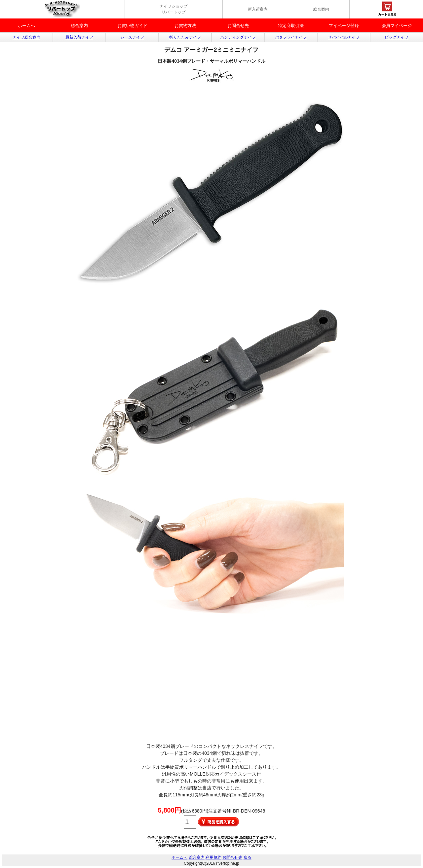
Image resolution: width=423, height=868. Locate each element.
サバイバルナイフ (344, 37)
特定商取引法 (291, 26)
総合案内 (321, 9)
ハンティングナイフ (238, 37)
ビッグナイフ (397, 37)
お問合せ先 (238, 26)
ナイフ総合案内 (26, 37)
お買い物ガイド (132, 26)
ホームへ (26, 26)
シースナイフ (132, 37)
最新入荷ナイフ (79, 37)
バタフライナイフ (291, 37)
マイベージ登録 (344, 26)
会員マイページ (397, 26)
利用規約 (213, 857)
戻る (248, 857)
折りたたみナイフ (185, 37)
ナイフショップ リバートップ (173, 9)
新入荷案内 (258, 9)
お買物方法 (185, 26)
